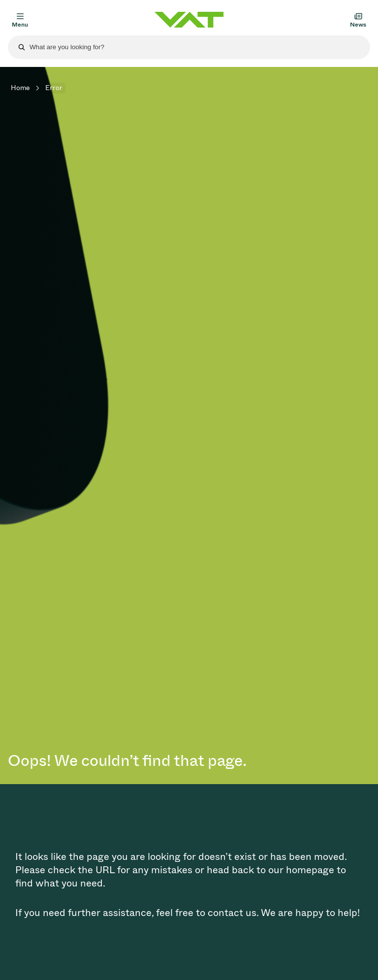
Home (20, 88)
